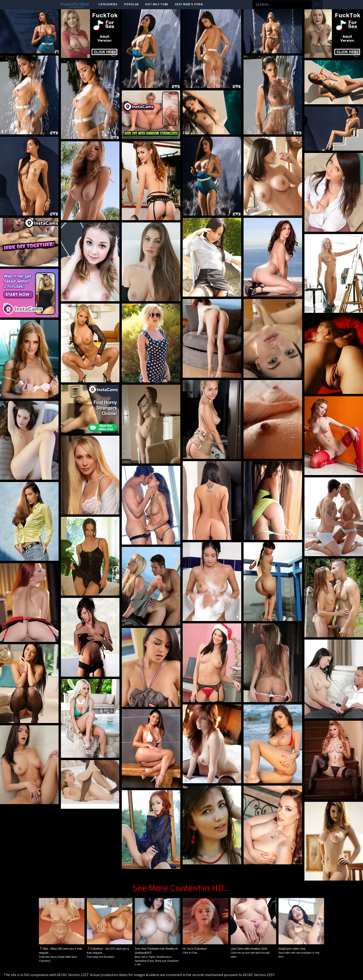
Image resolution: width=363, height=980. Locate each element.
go (317, 5)
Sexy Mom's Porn (189, 4)
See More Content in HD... (181, 888)
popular (131, 4)
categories (108, 4)
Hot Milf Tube (157, 4)
